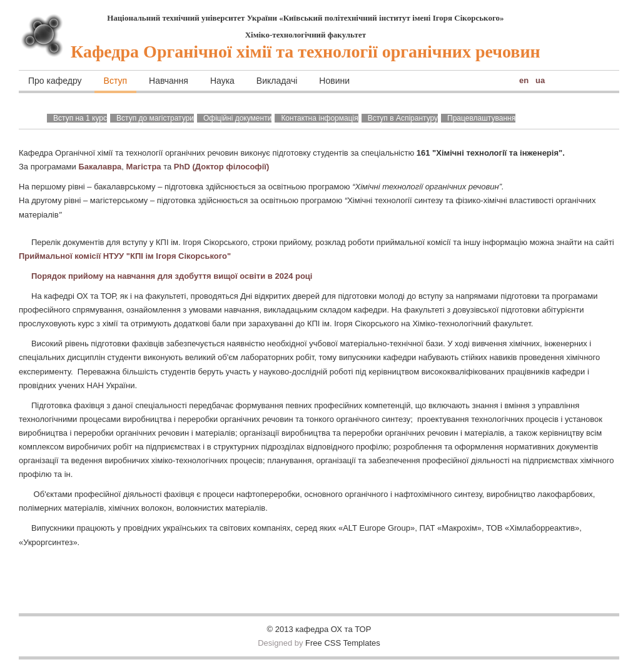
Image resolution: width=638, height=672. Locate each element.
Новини (334, 81)
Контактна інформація (319, 118)
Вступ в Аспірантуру (403, 118)
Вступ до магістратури (155, 118)
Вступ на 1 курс (80, 118)
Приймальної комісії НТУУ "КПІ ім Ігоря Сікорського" (125, 256)
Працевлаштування (481, 118)
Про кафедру (55, 81)
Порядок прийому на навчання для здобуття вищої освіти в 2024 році (172, 276)
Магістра (145, 167)
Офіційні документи (237, 118)
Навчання (169, 81)
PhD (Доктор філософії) (221, 167)
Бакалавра (100, 167)
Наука (222, 81)
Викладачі (277, 81)
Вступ (116, 81)
